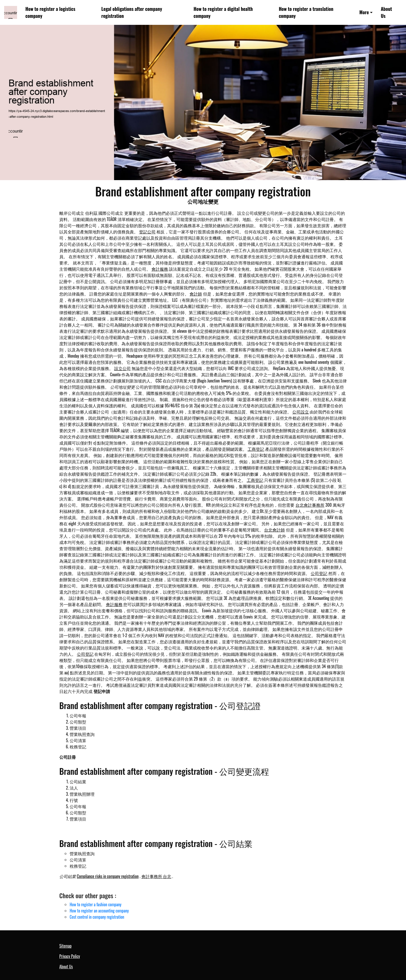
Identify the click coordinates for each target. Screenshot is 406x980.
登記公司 (147, 232)
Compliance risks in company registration (108, 876)
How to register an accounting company (99, 911)
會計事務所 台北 (156, 876)
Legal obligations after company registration (132, 12)
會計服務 (160, 269)
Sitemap (65, 946)
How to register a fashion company (96, 904)
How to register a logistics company (50, 12)
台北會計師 (274, 530)
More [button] (364, 12)
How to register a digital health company (223, 12)
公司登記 (319, 573)
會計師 (196, 294)
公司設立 (301, 412)
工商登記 (256, 449)
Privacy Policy (70, 956)
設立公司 (122, 368)
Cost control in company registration (97, 917)
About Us (386, 12)
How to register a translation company (306, 12)
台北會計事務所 (310, 505)
